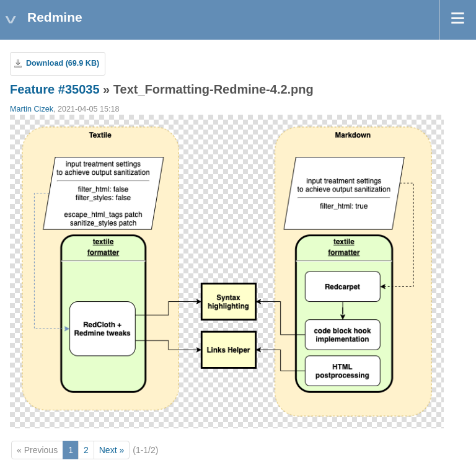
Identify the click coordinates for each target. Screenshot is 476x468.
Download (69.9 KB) (63, 63)
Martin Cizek (32, 109)
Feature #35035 (55, 89)
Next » (112, 450)
